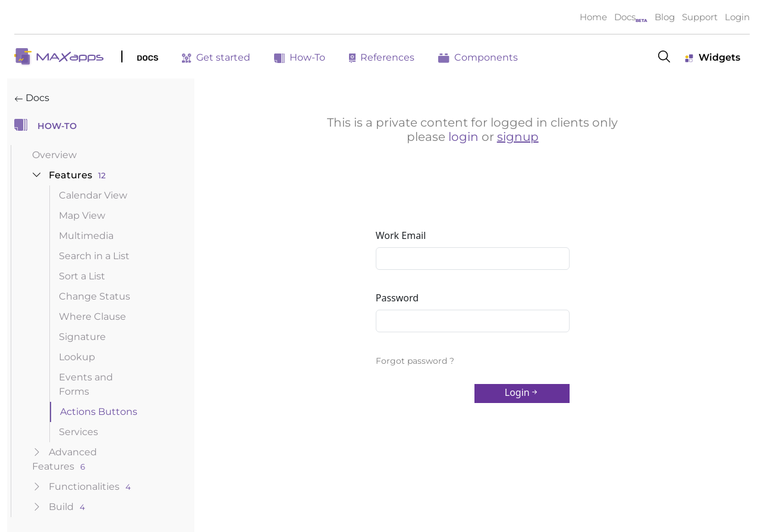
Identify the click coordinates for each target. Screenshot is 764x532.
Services (78, 432)
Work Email (401, 235)
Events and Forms (86, 384)
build (59, 507)
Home (593, 17)
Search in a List (94, 256)
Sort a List (82, 276)
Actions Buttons (99, 412)
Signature (82, 337)
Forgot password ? (415, 361)
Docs (625, 17)
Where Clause (92, 317)
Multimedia (86, 236)
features (69, 175)
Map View (82, 215)
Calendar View (93, 195)
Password (397, 298)
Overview (54, 155)
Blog (665, 17)
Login (737, 17)
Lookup (77, 357)
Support (700, 17)
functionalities (81, 487)
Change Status (95, 296)
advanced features (65, 459)
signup (518, 137)
